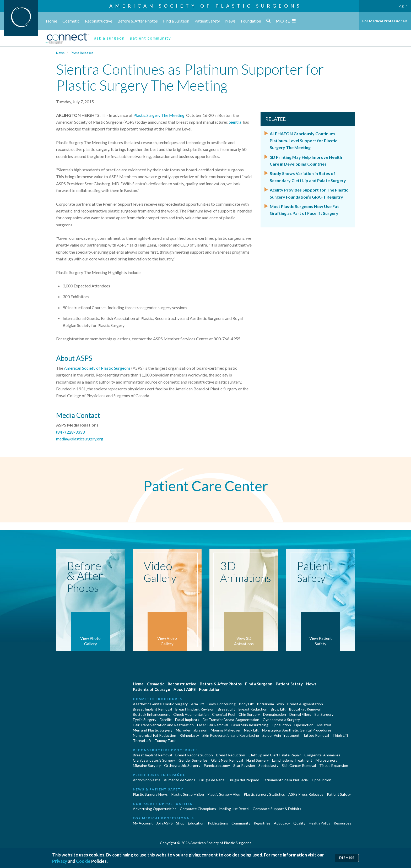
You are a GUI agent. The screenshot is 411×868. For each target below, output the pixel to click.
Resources (342, 823)
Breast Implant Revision (195, 709)
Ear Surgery (324, 714)
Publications (218, 823)
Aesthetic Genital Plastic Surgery (160, 704)
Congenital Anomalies (322, 755)
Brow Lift (278, 709)
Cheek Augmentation (191, 714)
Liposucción (322, 780)
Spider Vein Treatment (281, 735)
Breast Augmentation (305, 704)
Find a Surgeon (176, 21)
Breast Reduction (253, 709)
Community (241, 823)
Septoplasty (268, 765)
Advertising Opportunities (155, 809)
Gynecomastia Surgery (281, 720)
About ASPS (185, 689)
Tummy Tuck (165, 741)
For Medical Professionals (385, 21)
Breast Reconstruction (194, 755)
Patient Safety (207, 21)
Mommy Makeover (226, 730)
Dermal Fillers (300, 714)
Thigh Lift (340, 735)
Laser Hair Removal (213, 725)
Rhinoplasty (189, 735)
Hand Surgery (258, 760)
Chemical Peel (224, 714)
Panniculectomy (217, 765)
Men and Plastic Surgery (153, 730)
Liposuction (281, 725)
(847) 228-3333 (70, 432)
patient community (151, 38)
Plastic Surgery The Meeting (159, 115)
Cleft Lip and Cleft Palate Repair (275, 755)
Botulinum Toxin (271, 704)
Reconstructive (99, 21)
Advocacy (282, 823)
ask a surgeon (109, 38)
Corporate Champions (198, 809)
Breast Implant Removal (152, 709)
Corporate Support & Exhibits (277, 809)
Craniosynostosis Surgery (154, 760)
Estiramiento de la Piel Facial (286, 780)
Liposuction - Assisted (313, 725)
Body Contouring (222, 704)
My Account (143, 823)
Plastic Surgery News (150, 794)
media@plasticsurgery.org (80, 439)
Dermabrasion (275, 714)
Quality (299, 823)
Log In (402, 6)
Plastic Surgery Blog (188, 794)
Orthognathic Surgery (182, 765)
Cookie (83, 861)
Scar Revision (244, 765)
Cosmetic (71, 21)
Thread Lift (142, 741)
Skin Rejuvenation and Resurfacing (231, 735)
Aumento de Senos (180, 780)
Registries (262, 823)
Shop (180, 823)
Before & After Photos (138, 21)
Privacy (60, 861)
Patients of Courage (152, 689)
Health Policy (320, 823)
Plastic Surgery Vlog (224, 794)
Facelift (166, 720)
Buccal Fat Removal (305, 709)
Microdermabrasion (192, 730)
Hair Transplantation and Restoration (163, 725)
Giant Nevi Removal (227, 760)
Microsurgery (326, 760)
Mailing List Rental (234, 809)
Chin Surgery (249, 714)
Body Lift (246, 704)
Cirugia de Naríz (211, 780)
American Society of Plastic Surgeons (206, 6)
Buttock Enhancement (151, 714)
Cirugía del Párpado (243, 780)
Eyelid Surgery (145, 720)
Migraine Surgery (147, 765)
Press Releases (82, 53)
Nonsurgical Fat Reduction (155, 735)
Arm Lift (198, 704)
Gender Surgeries (193, 760)
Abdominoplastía (147, 780)
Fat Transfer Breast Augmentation (231, 720)
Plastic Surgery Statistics (264, 794)
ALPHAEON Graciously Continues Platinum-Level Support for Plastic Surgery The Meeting (303, 140)
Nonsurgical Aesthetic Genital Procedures (297, 730)
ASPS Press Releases (306, 794)
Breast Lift (226, 709)
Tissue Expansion (334, 765)
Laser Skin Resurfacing (250, 725)
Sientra (235, 122)
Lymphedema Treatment (292, 760)
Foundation (251, 21)
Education (196, 823)
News (230, 21)
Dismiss (347, 858)
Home (52, 21)
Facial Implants (187, 720)
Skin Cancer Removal (299, 765)
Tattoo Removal (316, 735)
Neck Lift (251, 730)
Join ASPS (164, 823)
